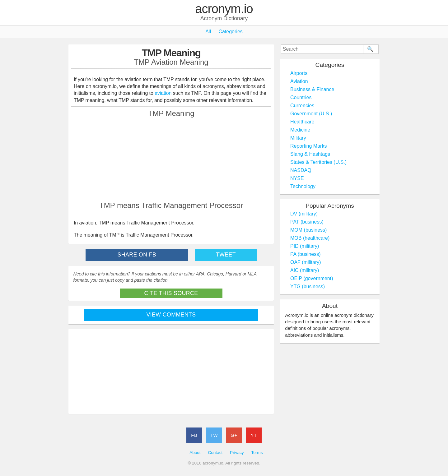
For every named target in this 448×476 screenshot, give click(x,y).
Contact (215, 453)
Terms (257, 453)
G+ (234, 435)
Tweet (226, 255)
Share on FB (137, 255)
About (195, 453)
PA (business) (306, 254)
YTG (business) (308, 287)
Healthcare (302, 122)
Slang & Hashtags (310, 154)
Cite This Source (171, 293)
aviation (163, 93)
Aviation (299, 81)
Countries (301, 97)
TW (214, 435)
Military (298, 138)
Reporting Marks (308, 146)
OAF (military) (306, 262)
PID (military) (305, 246)
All (208, 32)
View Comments (171, 315)
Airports (299, 73)
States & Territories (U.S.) (318, 162)
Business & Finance (312, 89)
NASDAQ (301, 170)
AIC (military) (305, 270)
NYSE (297, 178)
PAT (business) (307, 222)
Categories (230, 32)
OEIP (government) (312, 278)
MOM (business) (308, 230)
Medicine (300, 130)
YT (254, 435)
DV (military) (304, 214)
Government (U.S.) (311, 114)
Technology (303, 186)
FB (194, 435)
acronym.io (224, 9)
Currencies (302, 106)
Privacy (237, 453)
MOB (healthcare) (310, 238)
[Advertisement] (171, 159)
